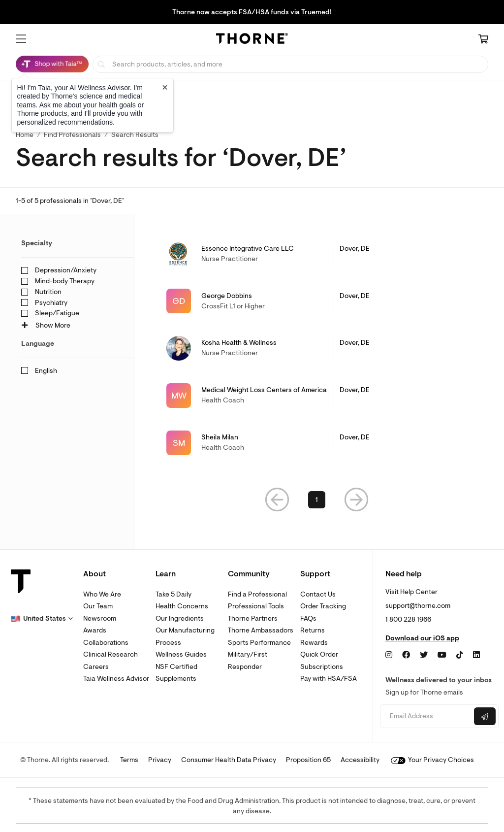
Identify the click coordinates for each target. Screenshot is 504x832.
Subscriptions (322, 667)
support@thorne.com (418, 606)
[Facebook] (406, 655)
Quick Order (319, 654)
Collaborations (106, 643)
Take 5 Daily (173, 594)
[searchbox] (290, 64)
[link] (317, 254)
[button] (21, 39)
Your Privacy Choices (432, 760)
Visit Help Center (411, 592)
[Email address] (426, 716)
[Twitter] (424, 655)
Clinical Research (110, 654)
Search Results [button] (135, 135)
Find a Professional (257, 594)
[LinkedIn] (476, 655)
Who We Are (102, 594)
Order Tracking (323, 606)
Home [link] (25, 135)
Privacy (160, 760)
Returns (313, 630)
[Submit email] (485, 716)
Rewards (314, 643)
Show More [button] (46, 325)
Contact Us (318, 594)
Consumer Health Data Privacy (229, 760)
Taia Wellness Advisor (116, 679)
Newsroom (100, 618)
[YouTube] (442, 655)
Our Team (98, 606)
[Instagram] (389, 655)
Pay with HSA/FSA (329, 679)
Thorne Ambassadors (261, 630)
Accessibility (360, 760)
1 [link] (317, 500)
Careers (96, 667)
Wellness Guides (181, 654)
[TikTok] (460, 655)
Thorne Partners (253, 618)
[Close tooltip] (165, 87)
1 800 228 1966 (408, 619)
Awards (95, 630)
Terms (129, 760)
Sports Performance (259, 643)
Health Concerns (182, 606)
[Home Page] (252, 40)
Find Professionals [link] (72, 135)
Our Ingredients (180, 618)
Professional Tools (256, 606)
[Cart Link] (483, 40)
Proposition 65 (308, 760)
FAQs (308, 618)
